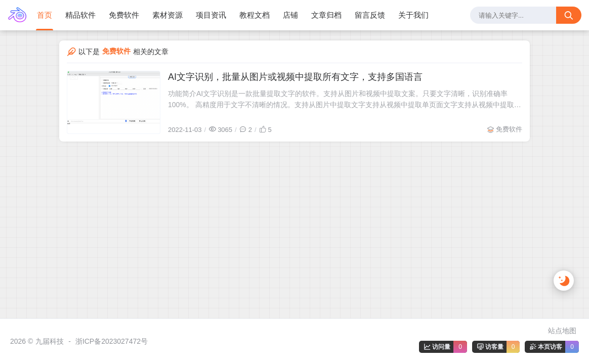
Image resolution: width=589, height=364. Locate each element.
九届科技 (50, 341)
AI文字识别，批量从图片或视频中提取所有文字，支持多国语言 (295, 77)
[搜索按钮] (569, 15)
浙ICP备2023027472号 (112, 341)
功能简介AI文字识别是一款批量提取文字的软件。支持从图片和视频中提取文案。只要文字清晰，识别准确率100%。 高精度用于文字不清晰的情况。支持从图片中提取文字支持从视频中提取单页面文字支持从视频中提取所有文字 (345, 100)
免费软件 (509, 129)
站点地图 (562, 331)
